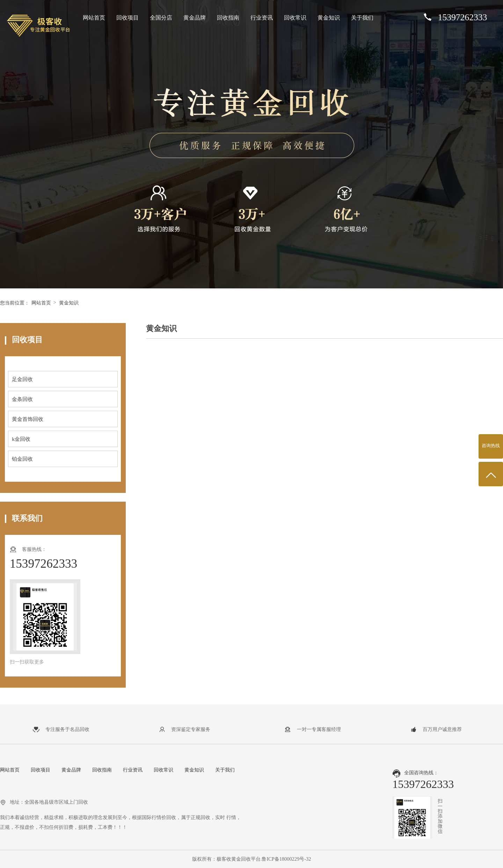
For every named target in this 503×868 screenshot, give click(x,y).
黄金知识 (329, 18)
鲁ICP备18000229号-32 (286, 859)
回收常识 (295, 18)
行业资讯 (262, 18)
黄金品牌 (195, 18)
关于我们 (362, 18)
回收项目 (127, 18)
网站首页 (94, 18)
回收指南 (228, 18)
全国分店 (161, 18)
